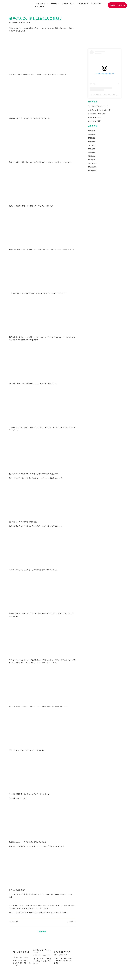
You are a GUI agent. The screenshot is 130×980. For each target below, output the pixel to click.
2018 (90, 157)
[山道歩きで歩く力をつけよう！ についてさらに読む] (42, 941)
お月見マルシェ (15, 905)
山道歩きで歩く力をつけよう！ (99, 110)
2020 (90, 150)
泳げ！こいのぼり (94, 120)
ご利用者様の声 (83, 4)
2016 (90, 164)
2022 (90, 143)
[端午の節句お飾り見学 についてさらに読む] (63, 942)
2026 (90, 129)
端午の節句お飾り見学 (62, 951)
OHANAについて (42, 4)
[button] (117, 5)
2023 (90, 140)
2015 (90, 167)
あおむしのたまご (94, 117)
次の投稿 (71, 921)
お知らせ (16, 957)
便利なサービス (68, 4)
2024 (90, 136)
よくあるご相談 (96, 4)
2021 (90, 147)
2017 (90, 160)
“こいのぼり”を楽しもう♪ (98, 106)
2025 (90, 133)
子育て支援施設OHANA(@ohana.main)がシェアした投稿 (109, 95)
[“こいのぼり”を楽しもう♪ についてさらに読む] (22, 942)
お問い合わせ (40, 7)
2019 (90, 153)
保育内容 (55, 4)
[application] (47, 4)
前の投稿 (14, 921)
